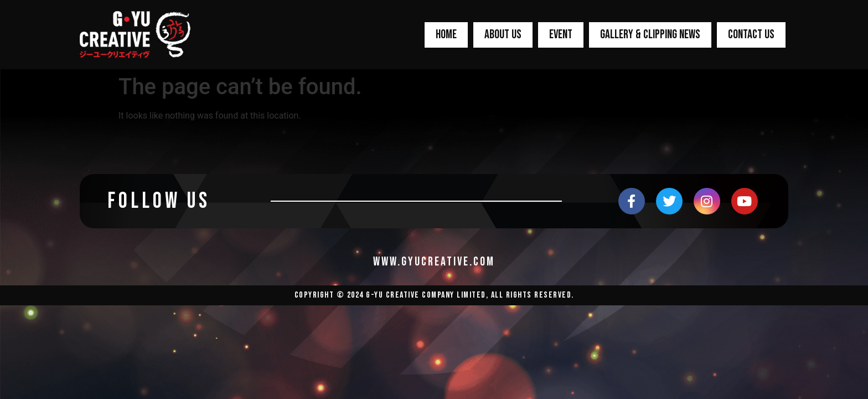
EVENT (561, 35)
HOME (446, 35)
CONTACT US (751, 35)
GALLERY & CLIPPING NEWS (650, 35)
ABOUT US (503, 35)
